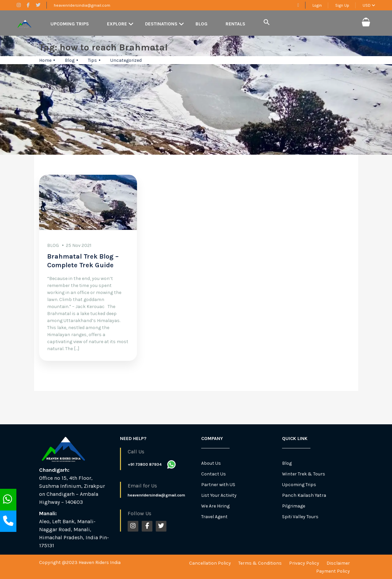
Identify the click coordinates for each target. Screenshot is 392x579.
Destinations (161, 24)
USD (369, 5)
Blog (202, 24)
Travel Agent (214, 517)
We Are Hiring (215, 506)
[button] (267, 23)
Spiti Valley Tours (300, 517)
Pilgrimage (294, 506)
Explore (117, 24)
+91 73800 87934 (145, 464)
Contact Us (214, 474)
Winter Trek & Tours (304, 474)
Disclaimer (338, 563)
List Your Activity (219, 495)
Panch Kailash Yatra (304, 495)
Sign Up (342, 5)
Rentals (235, 24)
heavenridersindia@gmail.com (82, 5)
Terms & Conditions (260, 563)
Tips (92, 60)
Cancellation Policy (210, 563)
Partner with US (218, 485)
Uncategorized (126, 60)
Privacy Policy (304, 563)
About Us (211, 463)
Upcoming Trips (70, 24)
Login (317, 5)
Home (45, 60)
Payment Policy (333, 571)
